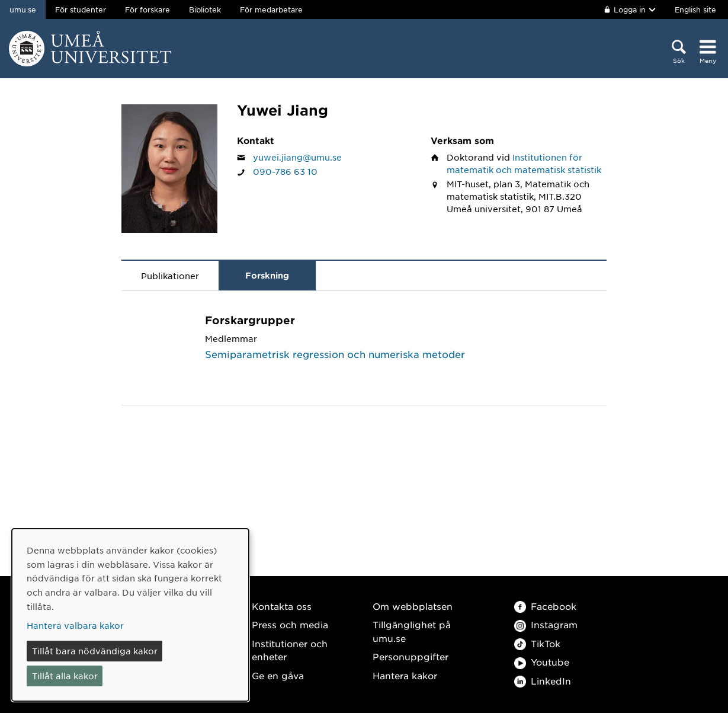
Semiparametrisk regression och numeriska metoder (335, 354)
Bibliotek (205, 9)
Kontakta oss (282, 606)
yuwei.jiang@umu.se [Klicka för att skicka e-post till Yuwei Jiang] (297, 157)
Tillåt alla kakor (65, 676)
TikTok (537, 643)
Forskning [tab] (267, 275)
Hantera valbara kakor (75, 625)
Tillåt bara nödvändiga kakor (95, 651)
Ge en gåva (278, 675)
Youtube (542, 662)
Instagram (546, 624)
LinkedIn (543, 681)
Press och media (290, 624)
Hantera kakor (405, 675)
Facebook (545, 606)
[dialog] (130, 615)
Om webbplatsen (413, 606)
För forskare (147, 9)
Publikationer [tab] (170, 276)
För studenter (81, 9)
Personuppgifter (410, 656)
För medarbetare (271, 9)
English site (695, 9)
